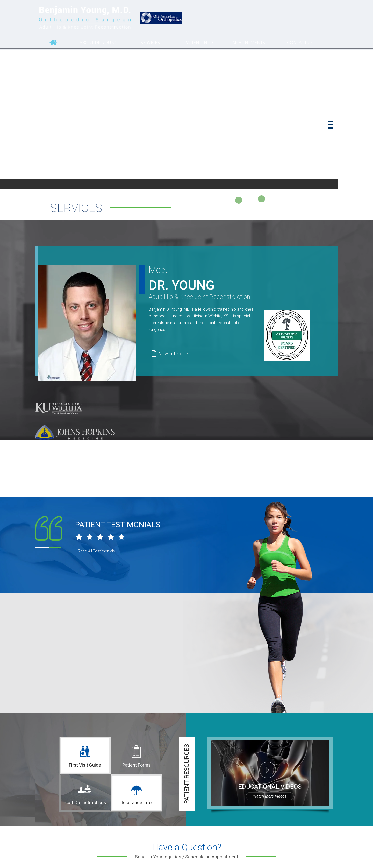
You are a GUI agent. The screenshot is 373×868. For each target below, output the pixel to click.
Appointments (249, 42)
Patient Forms (136, 765)
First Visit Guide (85, 765)
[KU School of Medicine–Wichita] (59, 408)
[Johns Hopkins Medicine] (75, 432)
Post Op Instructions (85, 803)
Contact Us (300, 42)
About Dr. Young (99, 42)
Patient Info (199, 42)
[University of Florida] (66, 456)
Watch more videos (270, 796)
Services (150, 42)
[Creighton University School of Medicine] (53, 479)
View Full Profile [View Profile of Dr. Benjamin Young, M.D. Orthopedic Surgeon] (173, 354)
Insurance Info (137, 803)
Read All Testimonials (96, 551)
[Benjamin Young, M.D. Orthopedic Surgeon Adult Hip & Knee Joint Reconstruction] (85, 18)
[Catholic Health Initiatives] (161, 17)
